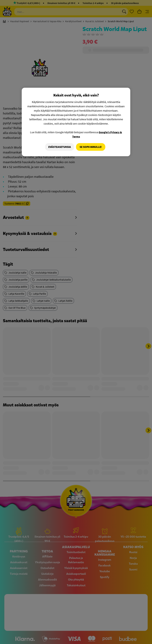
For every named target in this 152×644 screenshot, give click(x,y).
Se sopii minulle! (91, 147)
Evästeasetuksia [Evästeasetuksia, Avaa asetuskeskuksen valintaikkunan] (59, 147)
